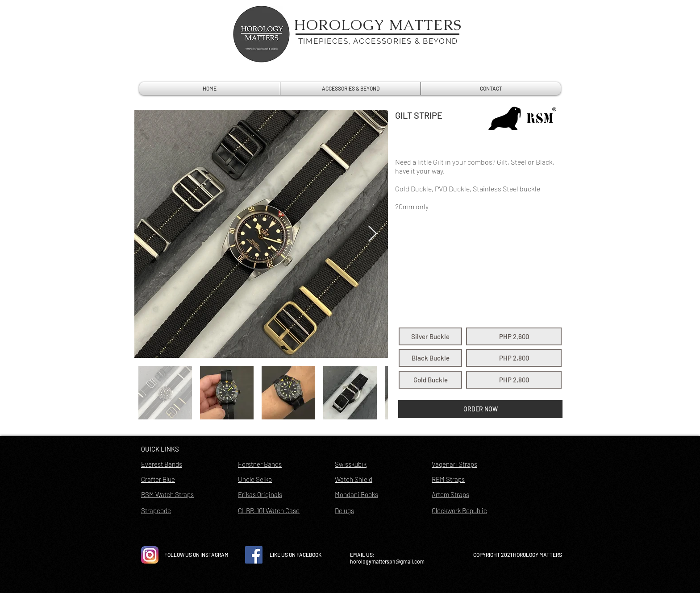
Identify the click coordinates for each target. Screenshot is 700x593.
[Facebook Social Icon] (254, 555)
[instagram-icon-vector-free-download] (150, 555)
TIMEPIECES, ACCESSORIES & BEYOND (378, 41)
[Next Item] (373, 234)
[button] (430, 336)
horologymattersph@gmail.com (387, 561)
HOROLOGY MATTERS (378, 25)
